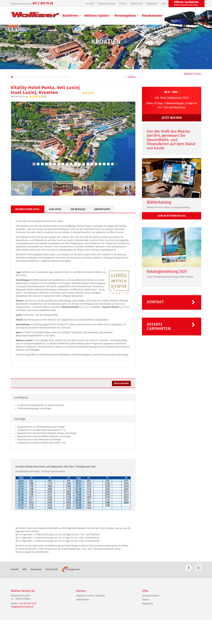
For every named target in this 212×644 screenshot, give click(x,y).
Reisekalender (152, 16)
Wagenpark (152, 4)
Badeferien (72, 16)
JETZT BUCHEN (172, 118)
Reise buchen (121, 383)
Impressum (36, 569)
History (123, 4)
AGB (24, 569)
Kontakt (90, 4)
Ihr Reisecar (78, 209)
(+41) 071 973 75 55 (27, 604)
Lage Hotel (55, 209)
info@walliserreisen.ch (22, 607)
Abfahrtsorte (136, 4)
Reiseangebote (126, 16)
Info (163, 4)
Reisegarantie (71, 569)
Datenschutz (52, 569)
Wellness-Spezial (98, 16)
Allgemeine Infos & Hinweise (91, 596)
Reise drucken (193, 74)
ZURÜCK (130, 77)
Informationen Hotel (28, 209)
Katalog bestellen (107, 4)
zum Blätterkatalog (172, 216)
